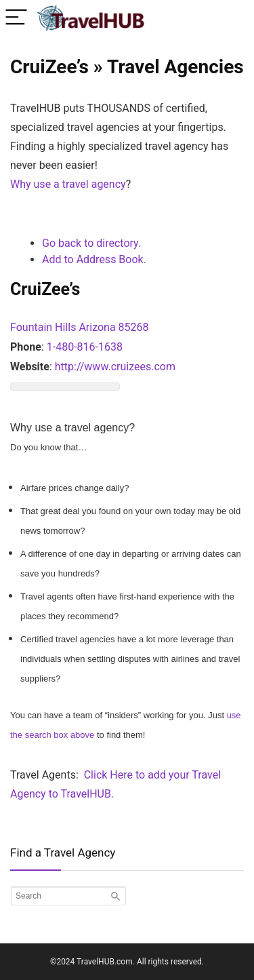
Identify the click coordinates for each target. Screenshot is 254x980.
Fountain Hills (43, 327)
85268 (134, 327)
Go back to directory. (91, 243)
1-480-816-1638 (85, 347)
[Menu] (16, 18)
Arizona (97, 327)
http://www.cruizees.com (115, 367)
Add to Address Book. (94, 259)
